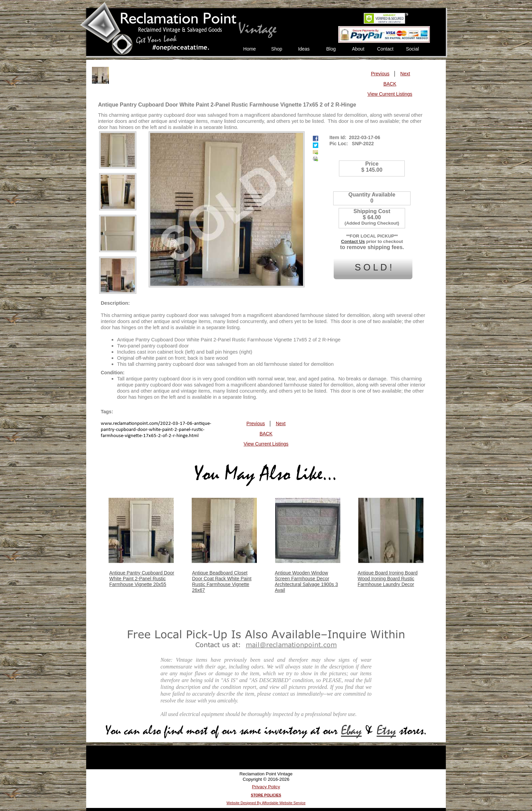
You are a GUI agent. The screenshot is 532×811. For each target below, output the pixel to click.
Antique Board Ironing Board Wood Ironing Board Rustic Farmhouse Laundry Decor (388, 579)
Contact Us (353, 241)
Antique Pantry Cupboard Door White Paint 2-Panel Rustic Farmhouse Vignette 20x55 (142, 579)
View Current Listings (390, 94)
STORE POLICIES (266, 795)
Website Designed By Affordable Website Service (266, 803)
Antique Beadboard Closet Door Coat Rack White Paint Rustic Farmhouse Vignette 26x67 (222, 581)
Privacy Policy (266, 787)
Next (405, 74)
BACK (390, 84)
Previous (380, 74)
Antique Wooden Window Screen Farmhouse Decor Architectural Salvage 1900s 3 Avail (306, 581)
